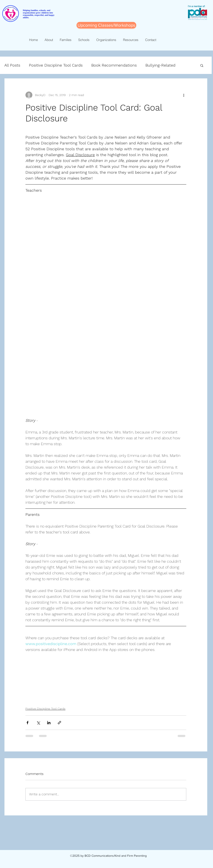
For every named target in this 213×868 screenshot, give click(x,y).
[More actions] (184, 95)
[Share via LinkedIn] (49, 723)
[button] (202, 65)
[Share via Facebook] (27, 723)
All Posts (12, 65)
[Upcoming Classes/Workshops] (106, 25)
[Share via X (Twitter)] (38, 723)
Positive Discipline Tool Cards (56, 65)
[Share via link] (59, 723)
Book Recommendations (114, 65)
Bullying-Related (160, 65)
